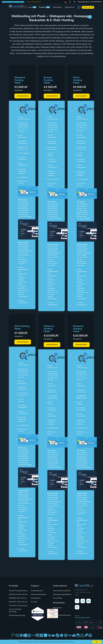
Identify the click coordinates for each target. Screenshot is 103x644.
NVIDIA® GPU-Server (18, 598)
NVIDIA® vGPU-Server (18, 602)
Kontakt (34, 602)
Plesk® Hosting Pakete (18, 591)
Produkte (42, 7)
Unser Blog (57, 598)
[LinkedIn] (77, 607)
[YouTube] (89, 601)
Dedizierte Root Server (18, 594)
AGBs (55, 611)
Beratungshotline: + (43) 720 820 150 (90, 2)
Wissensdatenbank (39, 594)
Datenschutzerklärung (62, 615)
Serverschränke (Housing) (15, 610)
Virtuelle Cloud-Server (18, 606)
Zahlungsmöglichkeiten (62, 594)
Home (30, 7)
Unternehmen (57, 7)
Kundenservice (70, 7)
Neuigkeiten (36, 598)
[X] (83, 601)
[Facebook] (77, 601)
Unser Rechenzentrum (34, 2)
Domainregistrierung (17, 615)
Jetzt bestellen (23, 96)
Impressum (57, 608)
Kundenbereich (37, 591)
